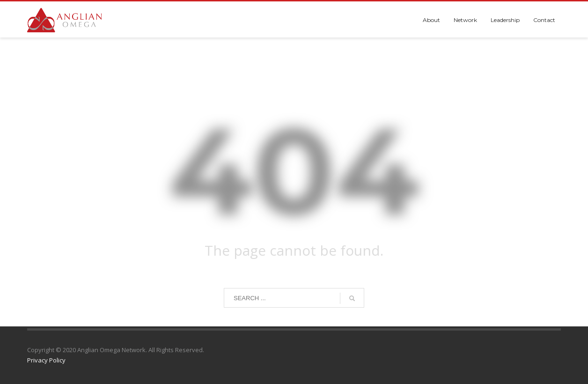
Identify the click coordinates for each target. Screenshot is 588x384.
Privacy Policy (46, 360)
